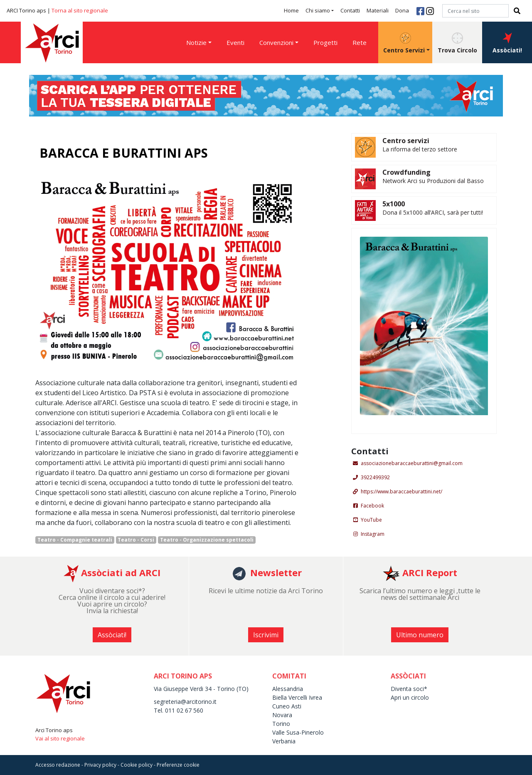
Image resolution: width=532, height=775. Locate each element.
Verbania (284, 741)
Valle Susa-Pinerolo (298, 732)
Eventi (235, 42)
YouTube (371, 520)
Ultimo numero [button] (420, 635)
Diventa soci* (409, 689)
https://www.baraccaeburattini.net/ (401, 491)
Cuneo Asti (287, 706)
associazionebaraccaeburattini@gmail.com (412, 463)
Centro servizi (406, 141)
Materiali (378, 10)
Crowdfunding (406, 172)
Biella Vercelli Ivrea (297, 697)
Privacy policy (100, 765)
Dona (402, 10)
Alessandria (288, 689)
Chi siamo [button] (318, 10)
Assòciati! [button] (507, 43)
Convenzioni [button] (276, 42)
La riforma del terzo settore (420, 149)
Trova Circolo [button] (457, 43)
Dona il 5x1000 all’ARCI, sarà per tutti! (433, 212)
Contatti (350, 10)
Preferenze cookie (178, 765)
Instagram (373, 534)
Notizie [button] (196, 42)
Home (291, 10)
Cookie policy (137, 765)
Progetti (325, 42)
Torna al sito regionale (80, 10)
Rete (360, 42)
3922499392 (375, 477)
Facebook (372, 506)
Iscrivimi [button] (266, 635)
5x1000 (394, 204)
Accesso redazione (58, 765)
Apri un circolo (410, 697)
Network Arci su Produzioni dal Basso (433, 181)
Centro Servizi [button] (404, 43)
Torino (281, 724)
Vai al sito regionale (60, 738)
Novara (282, 715)
